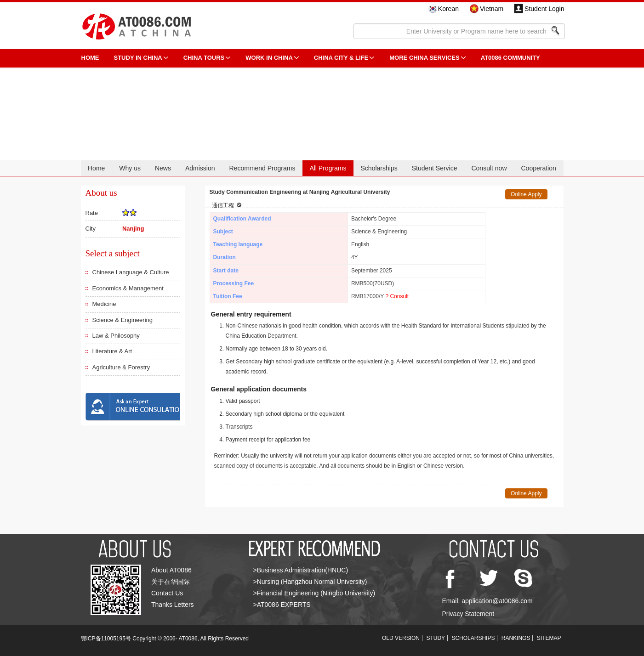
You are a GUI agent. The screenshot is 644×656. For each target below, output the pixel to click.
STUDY (436, 638)
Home (96, 168)
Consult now (489, 168)
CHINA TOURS (204, 58)
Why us (130, 168)
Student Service (435, 168)
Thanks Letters (173, 605)
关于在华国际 (171, 582)
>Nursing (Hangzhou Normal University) (310, 582)
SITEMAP (549, 638)
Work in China (269, 58)
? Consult (397, 296)
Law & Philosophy (116, 336)
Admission (200, 168)
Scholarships (379, 168)
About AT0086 (171, 570)
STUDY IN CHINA (138, 58)
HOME (90, 58)
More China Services (424, 58)
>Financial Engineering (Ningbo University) (314, 593)
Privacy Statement (468, 614)
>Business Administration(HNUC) (301, 570)
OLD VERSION (401, 638)
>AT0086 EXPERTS (282, 605)
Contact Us (167, 593)
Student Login (544, 9)
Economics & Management (128, 288)
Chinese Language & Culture (131, 272)
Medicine (104, 304)
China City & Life (341, 58)
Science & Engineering (123, 320)
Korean (448, 9)
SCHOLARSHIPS (473, 638)
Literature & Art (112, 351)
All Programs (328, 168)
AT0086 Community (510, 58)
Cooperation (538, 168)
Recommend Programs (262, 168)
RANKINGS (516, 638)
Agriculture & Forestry (121, 367)
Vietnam (492, 9)
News (163, 168)
